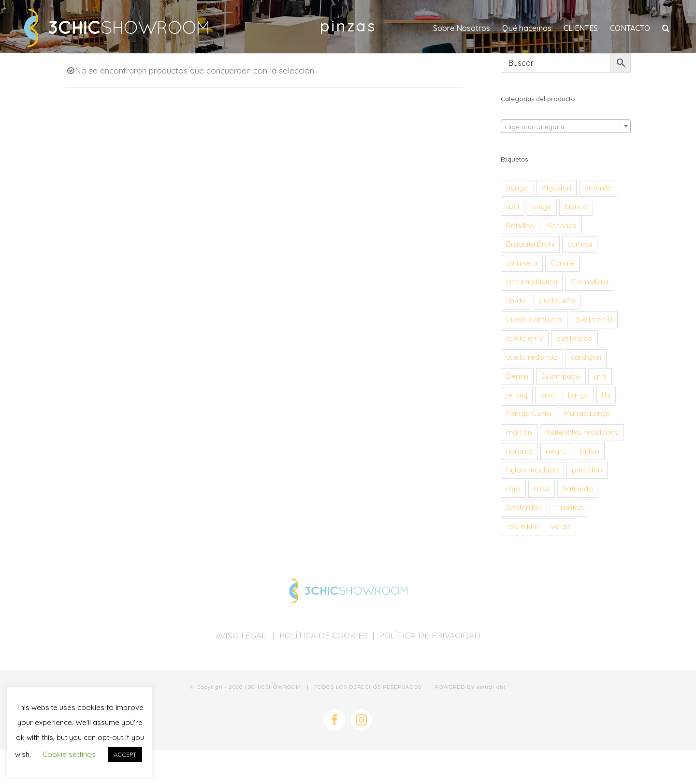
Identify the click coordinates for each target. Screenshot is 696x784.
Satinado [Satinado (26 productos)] (578, 489)
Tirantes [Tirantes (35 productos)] (569, 508)
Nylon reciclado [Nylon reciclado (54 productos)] (532, 470)
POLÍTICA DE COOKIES (324, 635)
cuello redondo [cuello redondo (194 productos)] (532, 357)
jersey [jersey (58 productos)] (517, 395)
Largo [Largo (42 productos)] (578, 395)
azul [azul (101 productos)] (513, 207)
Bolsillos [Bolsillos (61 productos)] (520, 226)
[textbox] (566, 127)
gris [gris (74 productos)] (600, 376)
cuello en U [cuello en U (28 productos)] (594, 319)
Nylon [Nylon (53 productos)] (590, 451)
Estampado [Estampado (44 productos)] (561, 376)
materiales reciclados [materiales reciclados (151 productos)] (582, 432)
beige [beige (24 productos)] (542, 207)
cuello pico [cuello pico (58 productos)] (574, 338)
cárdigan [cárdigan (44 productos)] (586, 357)
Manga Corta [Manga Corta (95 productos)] (529, 413)
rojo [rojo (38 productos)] (513, 489)
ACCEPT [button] (125, 754)
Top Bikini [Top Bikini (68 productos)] (522, 526)
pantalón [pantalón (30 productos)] (587, 470)
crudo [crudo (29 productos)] (516, 301)
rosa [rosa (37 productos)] (542, 489)
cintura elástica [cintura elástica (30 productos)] (532, 282)
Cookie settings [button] (69, 754)
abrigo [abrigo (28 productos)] (517, 188)
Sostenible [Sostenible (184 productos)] (524, 508)
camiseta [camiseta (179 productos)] (522, 263)
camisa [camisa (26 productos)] (580, 244)
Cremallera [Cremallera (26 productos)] (589, 282)
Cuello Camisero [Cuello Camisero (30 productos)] (534, 319)
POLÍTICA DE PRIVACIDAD (430, 635)
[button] (666, 28)
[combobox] (566, 126)
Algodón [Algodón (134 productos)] (557, 188)
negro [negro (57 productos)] (556, 451)
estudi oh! (491, 687)
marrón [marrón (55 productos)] (519, 432)
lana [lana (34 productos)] (548, 395)
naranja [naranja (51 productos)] (519, 451)
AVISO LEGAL (242, 635)
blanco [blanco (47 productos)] (576, 207)
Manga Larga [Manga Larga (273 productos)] (587, 413)
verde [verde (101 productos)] (561, 526)
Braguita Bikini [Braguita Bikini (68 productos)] (530, 244)
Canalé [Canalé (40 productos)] (562, 263)
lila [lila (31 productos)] (606, 395)
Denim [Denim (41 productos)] (517, 376)
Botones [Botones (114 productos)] (562, 226)
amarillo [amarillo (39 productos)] (598, 188)
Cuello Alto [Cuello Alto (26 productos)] (557, 301)
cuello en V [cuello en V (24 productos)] (525, 338)
